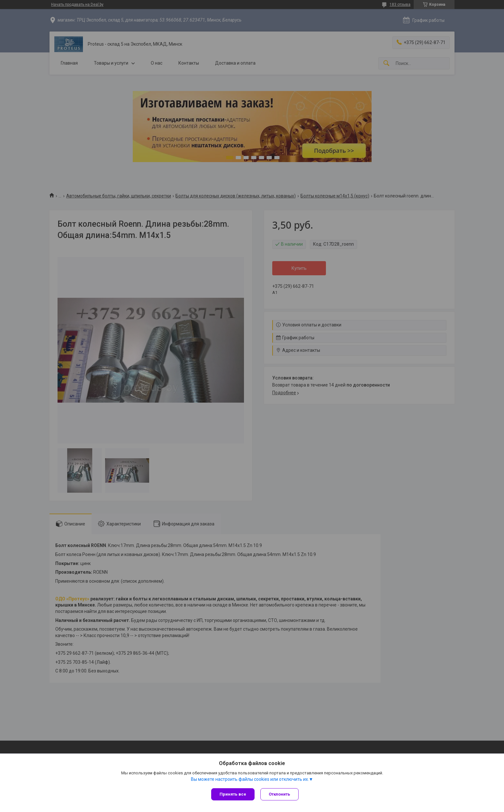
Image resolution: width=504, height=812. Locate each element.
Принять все (233, 794)
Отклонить (280, 794)
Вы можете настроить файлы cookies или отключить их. (250, 780)
